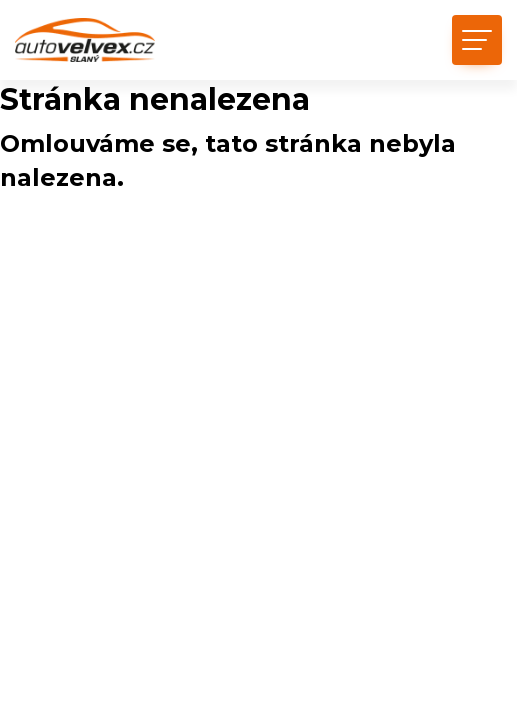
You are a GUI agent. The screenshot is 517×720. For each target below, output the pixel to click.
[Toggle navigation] (477, 40)
